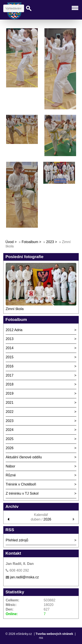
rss (41, 638)
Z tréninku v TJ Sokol (22, 493)
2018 (10, 384)
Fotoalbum (30, 242)
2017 (10, 375)
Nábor (10, 466)
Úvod (10, 242)
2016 (10, 366)
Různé (11, 475)
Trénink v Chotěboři (21, 484)
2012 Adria (14, 330)
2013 (10, 339)
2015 (10, 357)
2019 (10, 393)
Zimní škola (15, 309)
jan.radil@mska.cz (24, 577)
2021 (10, 403)
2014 (10, 348)
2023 (50, 242)
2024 (10, 430)
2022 (10, 412)
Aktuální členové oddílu (24, 457)
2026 (10, 448)
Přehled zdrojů (17, 540)
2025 (10, 439)
